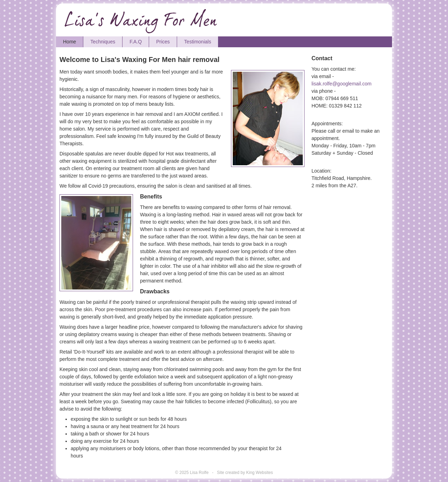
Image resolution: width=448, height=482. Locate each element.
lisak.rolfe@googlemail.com (341, 84)
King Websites (259, 473)
